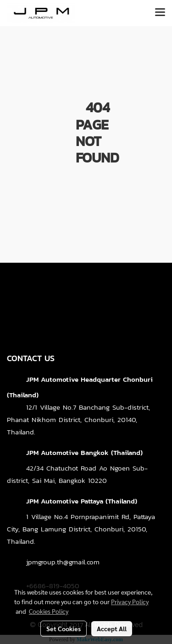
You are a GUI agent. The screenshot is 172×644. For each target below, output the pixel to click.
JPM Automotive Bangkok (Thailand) (84, 452)
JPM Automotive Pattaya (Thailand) (82, 501)
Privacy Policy (130, 601)
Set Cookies (64, 628)
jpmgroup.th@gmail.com (63, 562)
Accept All (112, 628)
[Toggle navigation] (160, 13)
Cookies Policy (49, 611)
